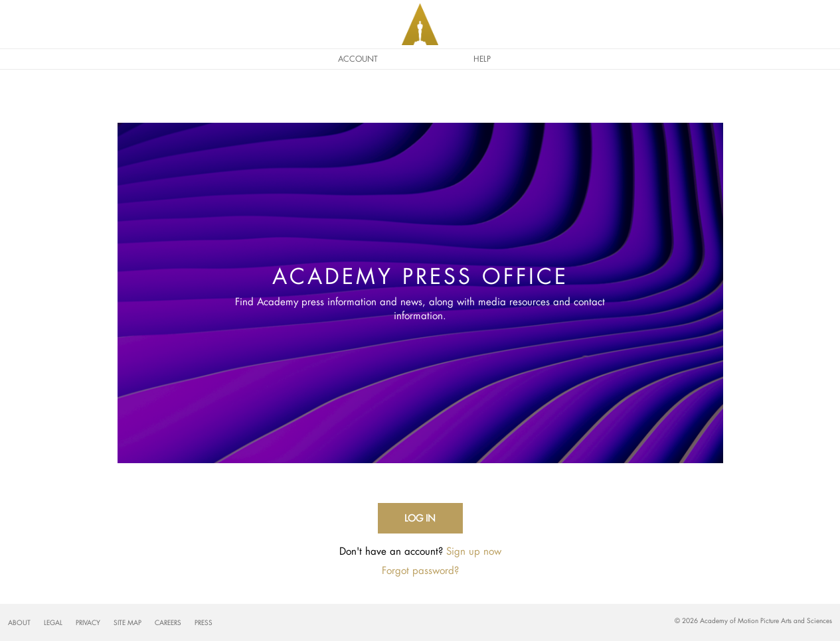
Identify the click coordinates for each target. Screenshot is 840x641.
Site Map (127, 623)
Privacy (88, 623)
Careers (168, 623)
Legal (53, 623)
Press (204, 623)
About (19, 623)
